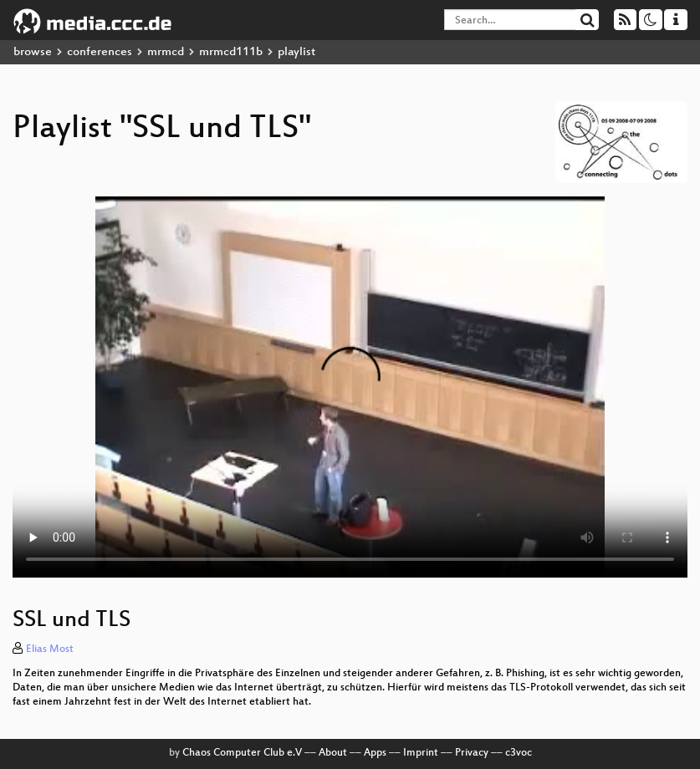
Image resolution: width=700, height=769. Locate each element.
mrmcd (166, 52)
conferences (100, 52)
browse (33, 52)
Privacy (472, 753)
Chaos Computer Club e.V (242, 753)
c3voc (519, 753)
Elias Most (50, 649)
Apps (375, 753)
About (333, 753)
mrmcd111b (231, 52)
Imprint (421, 753)
